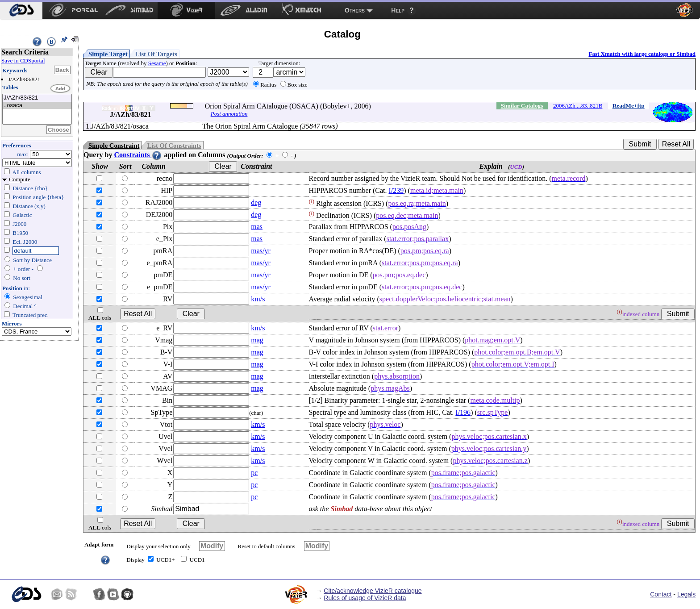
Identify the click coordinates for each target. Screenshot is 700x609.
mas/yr (261, 251)
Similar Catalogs (522, 106)
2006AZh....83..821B (578, 106)
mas (257, 227)
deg (256, 202)
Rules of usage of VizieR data (365, 598)
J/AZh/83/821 (37, 98)
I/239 (396, 190)
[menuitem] (21, 10)
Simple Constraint (114, 146)
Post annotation (229, 114)
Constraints (138, 155)
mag (257, 340)
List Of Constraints (174, 146)
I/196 (463, 412)
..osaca (37, 106)
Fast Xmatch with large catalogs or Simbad (642, 54)
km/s (258, 299)
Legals (686, 594)
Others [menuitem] (355, 10)
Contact (661, 594)
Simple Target (108, 54)
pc (254, 473)
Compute (20, 179)
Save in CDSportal (23, 60)
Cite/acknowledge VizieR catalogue (373, 591)
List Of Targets (156, 54)
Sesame (157, 63)
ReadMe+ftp (629, 106)
